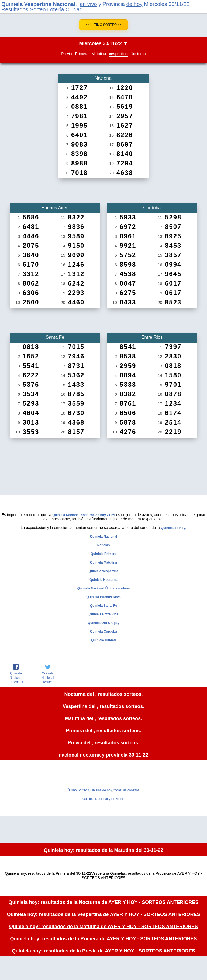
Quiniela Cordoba (103, 632)
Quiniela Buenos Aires (103, 597)
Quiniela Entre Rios (104, 614)
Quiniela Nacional (104, 537)
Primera (82, 54)
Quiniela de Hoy (173, 528)
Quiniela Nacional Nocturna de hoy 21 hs (84, 515)
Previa (67, 54)
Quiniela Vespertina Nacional (38, 4)
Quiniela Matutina (103, 562)
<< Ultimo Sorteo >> (104, 25)
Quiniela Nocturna (103, 580)
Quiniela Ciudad (103, 640)
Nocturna (138, 54)
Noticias (104, 545)
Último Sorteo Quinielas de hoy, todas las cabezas (103, 790)
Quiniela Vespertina (103, 571)
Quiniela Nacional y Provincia (103, 799)
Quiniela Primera (103, 554)
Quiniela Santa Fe (104, 606)
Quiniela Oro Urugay (104, 623)
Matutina (99, 54)
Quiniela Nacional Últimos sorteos (104, 588)
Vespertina (118, 54)
